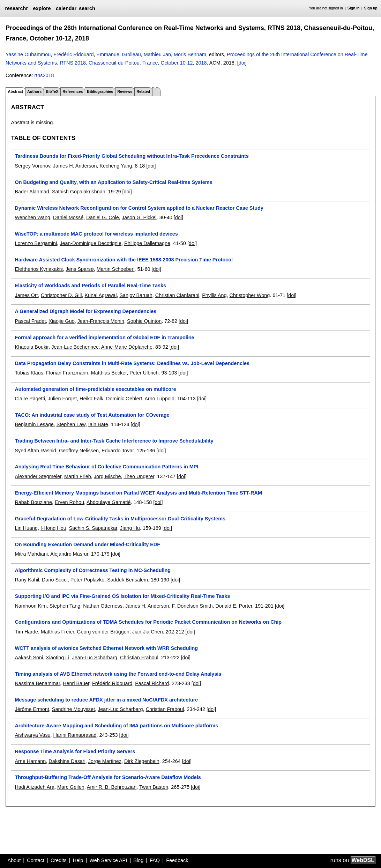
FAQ (155, 860)
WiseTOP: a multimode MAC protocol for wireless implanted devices (96, 234)
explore (42, 8)
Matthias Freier (57, 632)
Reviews (125, 91)
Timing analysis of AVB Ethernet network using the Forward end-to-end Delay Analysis (118, 674)
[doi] (242, 63)
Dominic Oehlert (124, 399)
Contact (36, 860)
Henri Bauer (76, 683)
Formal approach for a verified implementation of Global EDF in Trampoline (104, 337)
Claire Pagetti (30, 399)
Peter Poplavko (88, 580)
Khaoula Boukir (32, 347)
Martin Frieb (78, 476)
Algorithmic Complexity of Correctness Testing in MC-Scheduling (93, 570)
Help (78, 860)
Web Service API (108, 860)
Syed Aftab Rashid (35, 451)
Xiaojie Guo (61, 321)
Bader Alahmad (32, 192)
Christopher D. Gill (61, 295)
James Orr (26, 295)
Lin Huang (26, 528)
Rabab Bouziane (33, 502)
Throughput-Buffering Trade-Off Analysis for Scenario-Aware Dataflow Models (108, 777)
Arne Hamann (30, 761)
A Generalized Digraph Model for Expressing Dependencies (85, 311)
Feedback (177, 860)
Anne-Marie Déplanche (127, 347)
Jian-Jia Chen (148, 632)
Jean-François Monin (101, 321)
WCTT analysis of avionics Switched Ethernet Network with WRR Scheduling (106, 648)
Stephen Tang (65, 606)
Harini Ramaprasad (75, 735)
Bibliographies (100, 91)
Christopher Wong (250, 295)
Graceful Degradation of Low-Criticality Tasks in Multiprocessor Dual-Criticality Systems (120, 519)
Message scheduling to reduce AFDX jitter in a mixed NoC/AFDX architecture (106, 700)
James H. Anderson (75, 166)
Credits (59, 860)
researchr (16, 8)
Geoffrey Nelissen (79, 451)
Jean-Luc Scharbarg (95, 658)
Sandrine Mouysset (73, 709)
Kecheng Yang (116, 166)
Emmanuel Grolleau (119, 54)
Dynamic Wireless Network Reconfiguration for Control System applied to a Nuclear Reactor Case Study (139, 208)
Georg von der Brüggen (103, 632)
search (87, 8)
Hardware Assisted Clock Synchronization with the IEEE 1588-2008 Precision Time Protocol (124, 260)
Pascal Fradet (30, 321)
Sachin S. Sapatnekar (93, 528)
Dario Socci (55, 580)
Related (143, 91)
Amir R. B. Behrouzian (112, 787)
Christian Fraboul (139, 658)
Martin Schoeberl (116, 269)
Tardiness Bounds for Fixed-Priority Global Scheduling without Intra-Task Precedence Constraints (132, 156)
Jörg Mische (107, 476)
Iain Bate (98, 424)
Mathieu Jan (157, 54)
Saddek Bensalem (128, 580)
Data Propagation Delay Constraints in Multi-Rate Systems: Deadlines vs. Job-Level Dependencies (132, 363)
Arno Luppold (159, 399)
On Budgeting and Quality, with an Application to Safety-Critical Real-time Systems (113, 182)
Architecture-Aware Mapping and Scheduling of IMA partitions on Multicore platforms (116, 726)
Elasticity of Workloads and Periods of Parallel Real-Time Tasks (90, 285)
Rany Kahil (27, 580)
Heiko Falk (91, 399)
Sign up (371, 8)
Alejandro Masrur (69, 554)
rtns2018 (44, 75)
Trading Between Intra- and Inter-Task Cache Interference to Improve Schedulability (114, 441)
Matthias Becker (109, 373)
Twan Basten (154, 787)
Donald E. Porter (234, 606)
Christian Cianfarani (177, 295)
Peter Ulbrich (144, 373)
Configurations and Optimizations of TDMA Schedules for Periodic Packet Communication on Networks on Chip (148, 622)
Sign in (354, 8)
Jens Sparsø (80, 269)
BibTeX (52, 91)
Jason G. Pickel (139, 217)
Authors (34, 91)
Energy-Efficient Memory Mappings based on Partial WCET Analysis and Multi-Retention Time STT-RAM (138, 493)
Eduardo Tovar (118, 451)
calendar (66, 8)
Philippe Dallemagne (147, 243)
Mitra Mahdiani (31, 554)
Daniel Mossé (68, 217)
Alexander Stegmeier (38, 476)
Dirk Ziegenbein (142, 761)
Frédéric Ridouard (73, 54)
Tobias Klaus (29, 373)
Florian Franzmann (67, 373)
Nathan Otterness (103, 606)
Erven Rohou (69, 502)
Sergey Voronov (32, 166)
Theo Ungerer (139, 476)
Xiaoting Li (57, 658)
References (73, 91)
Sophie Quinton (144, 321)
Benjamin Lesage (34, 424)
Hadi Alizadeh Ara (35, 787)
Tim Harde (26, 632)
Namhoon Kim (31, 606)
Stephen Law (71, 424)
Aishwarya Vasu (32, 735)
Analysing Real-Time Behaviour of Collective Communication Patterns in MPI (106, 467)
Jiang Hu (130, 528)
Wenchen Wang (32, 217)
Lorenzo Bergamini (36, 243)
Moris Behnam (190, 54)
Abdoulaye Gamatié (109, 502)
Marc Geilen (71, 787)
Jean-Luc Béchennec (75, 347)
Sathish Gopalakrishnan (79, 192)
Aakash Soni (29, 658)
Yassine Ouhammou (28, 54)
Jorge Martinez (105, 761)
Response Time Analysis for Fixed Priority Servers (75, 751)
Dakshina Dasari (67, 761)
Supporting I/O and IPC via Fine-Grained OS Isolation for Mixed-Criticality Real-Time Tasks (122, 596)
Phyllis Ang (214, 295)
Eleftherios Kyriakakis (39, 269)
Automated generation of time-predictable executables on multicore (95, 389)
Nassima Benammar (37, 683)
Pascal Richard (152, 683)
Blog (138, 860)
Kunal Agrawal (100, 295)
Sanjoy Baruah (136, 295)
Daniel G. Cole (103, 217)
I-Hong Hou (53, 528)
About (14, 860)
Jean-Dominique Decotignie (91, 243)
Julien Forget (62, 399)
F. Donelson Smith (192, 606)
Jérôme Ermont (32, 709)
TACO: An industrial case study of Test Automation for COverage (92, 415)
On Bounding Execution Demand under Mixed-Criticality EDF (87, 544)
